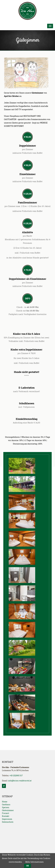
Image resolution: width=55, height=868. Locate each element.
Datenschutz (8, 822)
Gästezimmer (8, 810)
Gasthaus (6, 804)
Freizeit (6, 813)
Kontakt (6, 816)
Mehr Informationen (34, 862)
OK (27, 866)
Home (5, 802)
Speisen (6, 807)
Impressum (7, 819)
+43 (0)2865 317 (16, 775)
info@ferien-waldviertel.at (20, 781)
